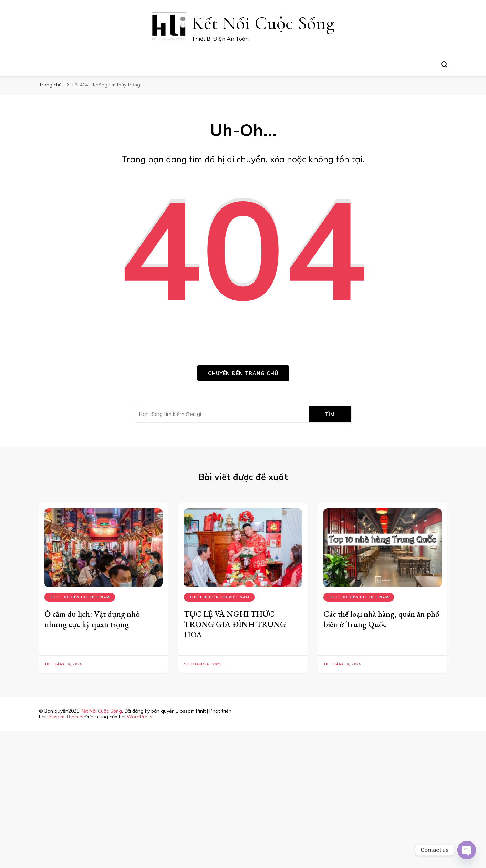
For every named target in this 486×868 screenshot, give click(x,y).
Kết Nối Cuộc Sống (263, 23)
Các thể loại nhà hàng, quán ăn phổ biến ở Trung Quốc (381, 619)
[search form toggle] (444, 64)
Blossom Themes (64, 717)
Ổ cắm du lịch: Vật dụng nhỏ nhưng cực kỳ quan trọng (92, 619)
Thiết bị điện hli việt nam (80, 597)
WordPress (139, 717)
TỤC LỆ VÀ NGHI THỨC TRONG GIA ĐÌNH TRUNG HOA (235, 624)
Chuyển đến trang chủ (243, 373)
